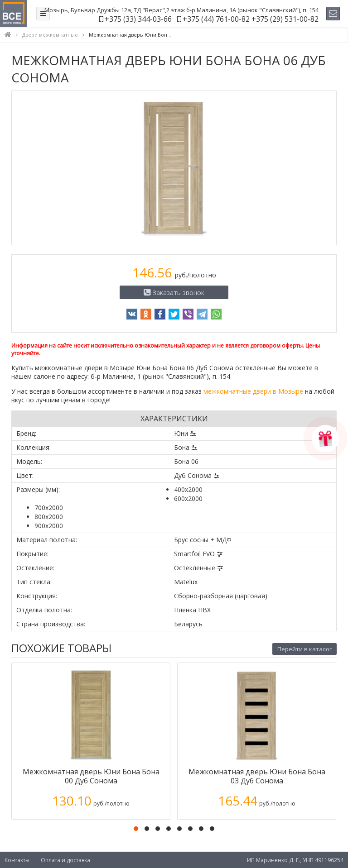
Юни (181, 433)
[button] (136, 829)
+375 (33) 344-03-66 (138, 19)
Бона (182, 447)
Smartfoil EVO (194, 554)
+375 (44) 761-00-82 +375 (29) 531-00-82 (251, 19)
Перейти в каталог (304, 649)
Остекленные (195, 568)
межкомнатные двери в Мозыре (253, 391)
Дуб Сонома (193, 475)
